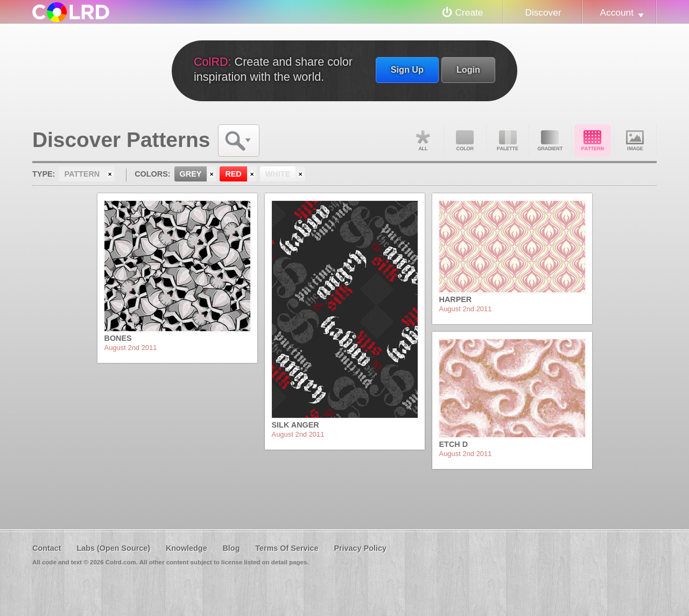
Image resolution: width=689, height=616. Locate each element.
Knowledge (187, 548)
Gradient (550, 141)
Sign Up (407, 69)
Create (469, 12)
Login (468, 69)
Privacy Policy (360, 548)
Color (465, 141)
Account (617, 12)
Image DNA (635, 141)
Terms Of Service (287, 548)
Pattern (593, 141)
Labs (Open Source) (113, 548)
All (423, 141)
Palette (508, 141)
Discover (543, 12)
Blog (231, 548)
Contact (47, 548)
